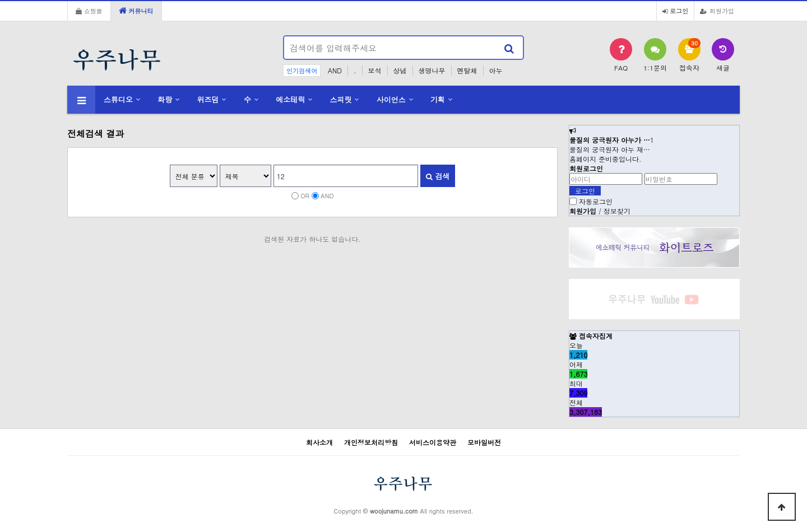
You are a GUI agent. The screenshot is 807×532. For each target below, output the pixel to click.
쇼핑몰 (89, 11)
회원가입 (717, 11)
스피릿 (341, 99)
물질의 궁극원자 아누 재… (610, 149)
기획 (438, 99)
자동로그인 (596, 201)
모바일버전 (484, 442)
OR (305, 195)
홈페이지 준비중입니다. (606, 159)
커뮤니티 (136, 11)
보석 (375, 70)
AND (335, 70)
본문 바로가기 (0, 0)
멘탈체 (467, 70)
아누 (496, 70)
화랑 (165, 99)
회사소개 (319, 442)
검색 (438, 176)
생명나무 (432, 70)
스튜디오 (118, 99)
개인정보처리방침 (371, 442)
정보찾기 (617, 211)
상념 (400, 70)
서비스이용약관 (433, 442)
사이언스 (391, 99)
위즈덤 (208, 99)
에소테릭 (290, 99)
